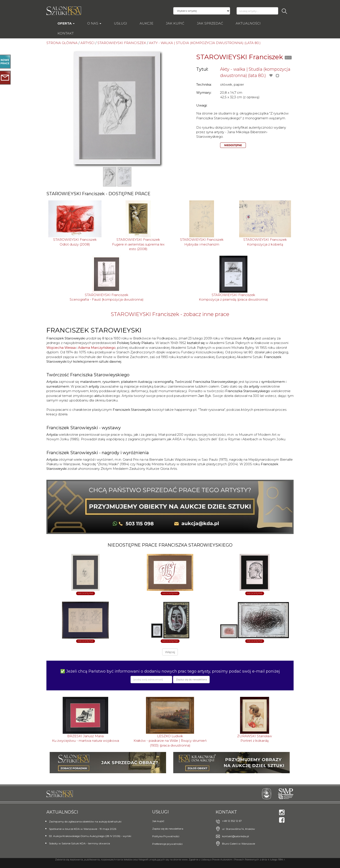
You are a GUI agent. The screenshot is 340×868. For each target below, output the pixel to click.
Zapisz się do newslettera (168, 829)
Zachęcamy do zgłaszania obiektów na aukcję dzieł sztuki (85, 821)
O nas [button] (94, 23)
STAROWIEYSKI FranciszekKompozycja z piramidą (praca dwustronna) (233, 297)
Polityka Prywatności (166, 836)
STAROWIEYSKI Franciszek (240, 57)
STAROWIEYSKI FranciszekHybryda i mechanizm (202, 242)
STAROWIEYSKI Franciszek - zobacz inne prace (170, 314)
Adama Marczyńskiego (97, 348)
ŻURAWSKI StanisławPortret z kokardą (255, 738)
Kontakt (66, 33)
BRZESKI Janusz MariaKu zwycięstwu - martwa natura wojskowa (86, 738)
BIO (288, 58)
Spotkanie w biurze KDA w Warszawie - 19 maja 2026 (83, 829)
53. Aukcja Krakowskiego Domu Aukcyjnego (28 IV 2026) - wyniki (90, 836)
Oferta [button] (66, 23)
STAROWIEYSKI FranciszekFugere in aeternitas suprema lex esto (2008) (138, 244)
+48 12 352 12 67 (232, 821)
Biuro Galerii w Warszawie (239, 844)
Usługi (120, 23)
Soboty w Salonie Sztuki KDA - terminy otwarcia (79, 843)
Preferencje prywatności (167, 844)
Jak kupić (175, 23)
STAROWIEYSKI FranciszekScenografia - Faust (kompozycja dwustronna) (107, 297)
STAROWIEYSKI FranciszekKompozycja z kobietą (265, 242)
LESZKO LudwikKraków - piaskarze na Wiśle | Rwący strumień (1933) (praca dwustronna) (170, 741)
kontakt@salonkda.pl (235, 836)
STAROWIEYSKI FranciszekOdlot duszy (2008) (75, 242)
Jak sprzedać (210, 23)
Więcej (170, 652)
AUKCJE (146, 23)
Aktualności (248, 23)
